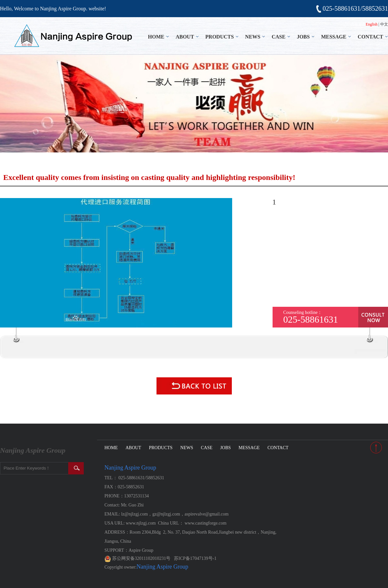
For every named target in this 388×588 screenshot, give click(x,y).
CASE (279, 37)
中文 (384, 24)
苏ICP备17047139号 (193, 558)
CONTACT (370, 37)
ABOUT (185, 37)
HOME (156, 37)
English (372, 24)
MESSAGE (334, 37)
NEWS (253, 37)
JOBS (303, 37)
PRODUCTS (220, 37)
